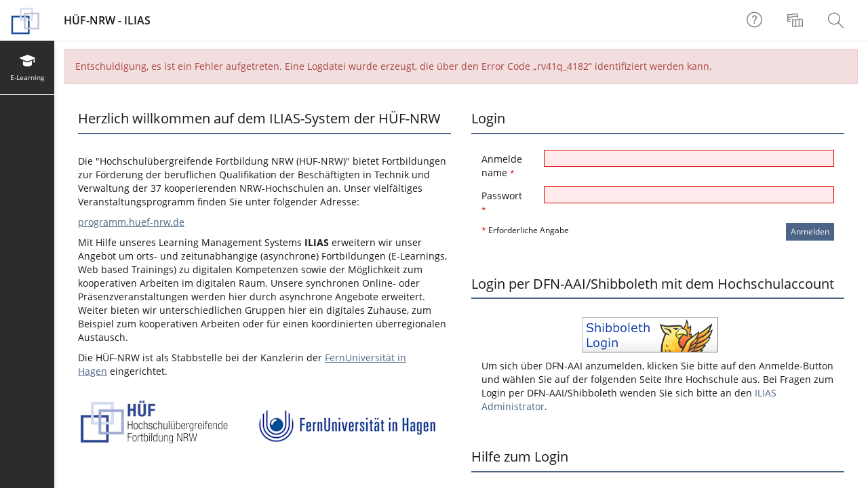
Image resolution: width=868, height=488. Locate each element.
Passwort (502, 202)
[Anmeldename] (689, 158)
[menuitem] (797, 20)
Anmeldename (502, 166)
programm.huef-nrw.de (131, 222)
